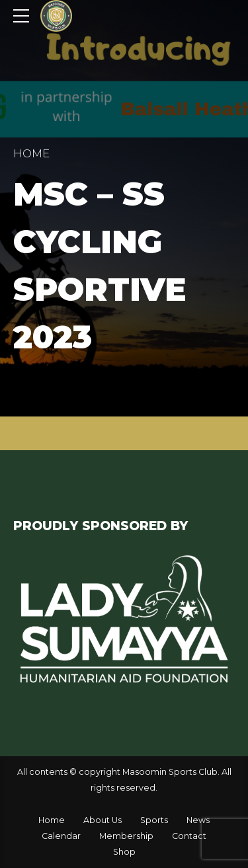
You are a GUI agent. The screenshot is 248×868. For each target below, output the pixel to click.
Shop (124, 852)
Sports (154, 820)
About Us (103, 820)
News (198, 820)
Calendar (61, 836)
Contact (189, 836)
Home (31, 153)
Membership (126, 836)
